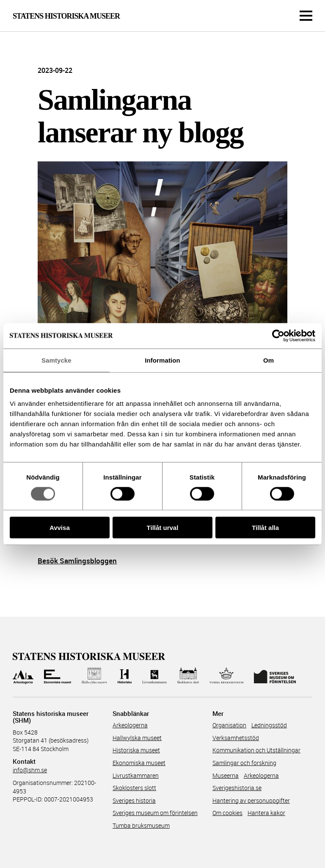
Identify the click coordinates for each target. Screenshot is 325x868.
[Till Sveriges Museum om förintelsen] (275, 676)
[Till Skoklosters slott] (188, 676)
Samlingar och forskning (244, 763)
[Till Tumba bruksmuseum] (226, 676)
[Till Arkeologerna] (23, 676)
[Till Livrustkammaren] (154, 676)
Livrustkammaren (136, 775)
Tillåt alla (265, 528)
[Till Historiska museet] (125, 676)
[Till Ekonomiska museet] (58, 676)
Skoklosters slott (134, 788)
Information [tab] (162, 360)
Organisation (229, 725)
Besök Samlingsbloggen (77, 561)
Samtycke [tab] (56, 360)
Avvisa (60, 528)
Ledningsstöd (269, 725)
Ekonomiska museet (139, 763)
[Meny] (306, 16)
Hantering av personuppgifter (251, 800)
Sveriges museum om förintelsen (155, 813)
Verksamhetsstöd (236, 738)
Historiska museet (136, 750)
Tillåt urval (163, 528)
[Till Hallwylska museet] (94, 676)
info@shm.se (30, 770)
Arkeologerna (130, 725)
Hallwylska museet (137, 738)
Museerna (226, 775)
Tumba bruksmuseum (141, 825)
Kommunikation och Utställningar (256, 750)
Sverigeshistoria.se (237, 788)
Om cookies (227, 813)
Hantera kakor (266, 813)
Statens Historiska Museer (66, 16)
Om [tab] (269, 360)
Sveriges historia (134, 800)
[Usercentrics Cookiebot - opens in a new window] (278, 336)
